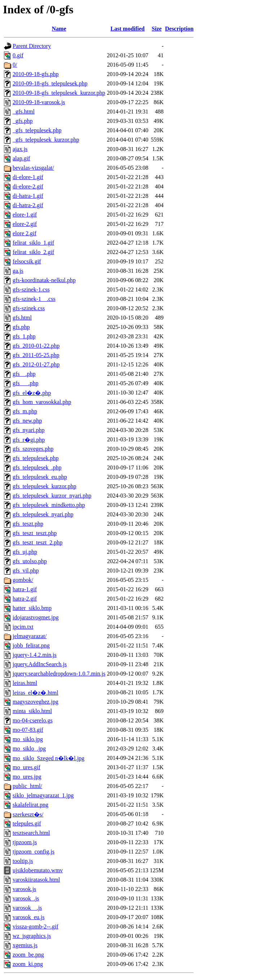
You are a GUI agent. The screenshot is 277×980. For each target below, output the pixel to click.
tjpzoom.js (25, 842)
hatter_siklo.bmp (32, 608)
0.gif (18, 55)
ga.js (18, 271)
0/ (15, 65)
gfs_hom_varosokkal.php (42, 402)
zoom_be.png (28, 955)
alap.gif (21, 158)
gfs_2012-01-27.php (36, 364)
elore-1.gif (25, 215)
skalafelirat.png (30, 805)
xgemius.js (25, 945)
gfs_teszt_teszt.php (35, 533)
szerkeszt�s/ (28, 814)
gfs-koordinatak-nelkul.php (44, 280)
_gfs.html (24, 112)
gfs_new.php (27, 421)
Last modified (127, 29)
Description (179, 29)
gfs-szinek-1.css (31, 289)
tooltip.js (23, 861)
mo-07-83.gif (28, 730)
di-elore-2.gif (28, 186)
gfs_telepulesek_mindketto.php (49, 505)
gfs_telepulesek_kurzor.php (44, 486)
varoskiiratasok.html (36, 880)
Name (59, 29)
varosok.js (24, 889)
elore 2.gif (25, 233)
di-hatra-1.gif (28, 196)
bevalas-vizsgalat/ (33, 168)
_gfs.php (23, 121)
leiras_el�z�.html (36, 693)
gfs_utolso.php (30, 561)
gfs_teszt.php (28, 524)
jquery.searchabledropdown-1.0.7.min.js (59, 674)
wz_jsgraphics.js (32, 936)
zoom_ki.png (28, 964)
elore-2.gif (25, 224)
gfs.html (22, 318)
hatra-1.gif (25, 589)
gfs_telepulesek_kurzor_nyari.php (52, 496)
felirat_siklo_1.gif (33, 243)
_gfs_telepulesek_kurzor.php (46, 140)
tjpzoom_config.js (34, 852)
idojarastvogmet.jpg (36, 617)
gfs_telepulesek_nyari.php (43, 514)
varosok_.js (26, 898)
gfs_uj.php (25, 552)
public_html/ (27, 786)
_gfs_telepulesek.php (37, 130)
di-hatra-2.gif (28, 205)
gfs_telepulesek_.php (37, 467)
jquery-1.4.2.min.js (35, 655)
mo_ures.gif (27, 767)
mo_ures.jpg (27, 777)
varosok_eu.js (28, 917)
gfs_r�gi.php (29, 440)
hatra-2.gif (25, 599)
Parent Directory (32, 46)
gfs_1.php (24, 336)
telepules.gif (27, 823)
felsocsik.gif (27, 261)
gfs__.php (24, 374)
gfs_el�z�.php (32, 393)
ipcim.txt (23, 627)
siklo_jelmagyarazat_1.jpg (43, 795)
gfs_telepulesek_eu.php (40, 477)
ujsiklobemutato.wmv (38, 870)
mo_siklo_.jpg (29, 749)
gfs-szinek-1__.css (34, 299)
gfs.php (21, 327)
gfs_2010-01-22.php (36, 346)
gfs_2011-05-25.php (36, 355)
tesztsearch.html (31, 833)
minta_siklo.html (32, 711)
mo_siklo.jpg (28, 739)
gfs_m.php (25, 411)
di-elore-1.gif (28, 177)
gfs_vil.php (26, 571)
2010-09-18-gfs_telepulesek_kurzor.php (59, 93)
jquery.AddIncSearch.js (40, 664)
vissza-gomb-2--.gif (36, 926)
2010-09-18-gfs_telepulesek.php (50, 83)
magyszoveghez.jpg (36, 702)
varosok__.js (27, 908)
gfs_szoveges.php (33, 449)
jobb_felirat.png (31, 645)
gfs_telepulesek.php (36, 458)
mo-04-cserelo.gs (33, 720)
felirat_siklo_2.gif (33, 252)
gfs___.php (26, 383)
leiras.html (25, 683)
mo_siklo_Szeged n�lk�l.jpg (49, 758)
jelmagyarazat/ (30, 636)
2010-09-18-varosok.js (39, 102)
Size (157, 29)
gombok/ (23, 580)
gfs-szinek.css (29, 308)
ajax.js (20, 149)
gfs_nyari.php (28, 430)
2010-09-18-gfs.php (36, 74)
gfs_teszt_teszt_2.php (38, 542)
